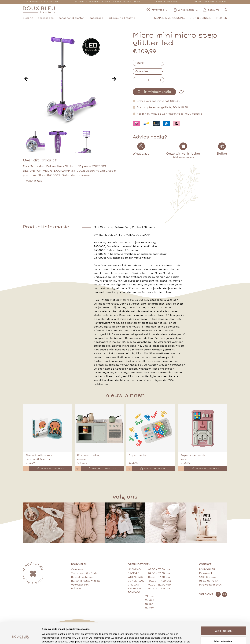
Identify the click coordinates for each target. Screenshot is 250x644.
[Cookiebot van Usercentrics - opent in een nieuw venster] (21, 638)
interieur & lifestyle (122, 18)
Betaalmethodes (82, 577)
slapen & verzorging (169, 18)
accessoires (46, 18)
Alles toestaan (223, 613)
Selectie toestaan (223, 623)
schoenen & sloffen (72, 18)
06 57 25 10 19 (208, 581)
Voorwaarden (80, 585)
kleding (28, 18)
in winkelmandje (154, 92)
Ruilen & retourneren (85, 581)
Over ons (77, 569)
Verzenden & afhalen (85, 573)
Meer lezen (32, 181)
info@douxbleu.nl (211, 585)
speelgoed (96, 18)
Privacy (76, 589)
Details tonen (172, 638)
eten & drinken (200, 18)
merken (222, 18)
